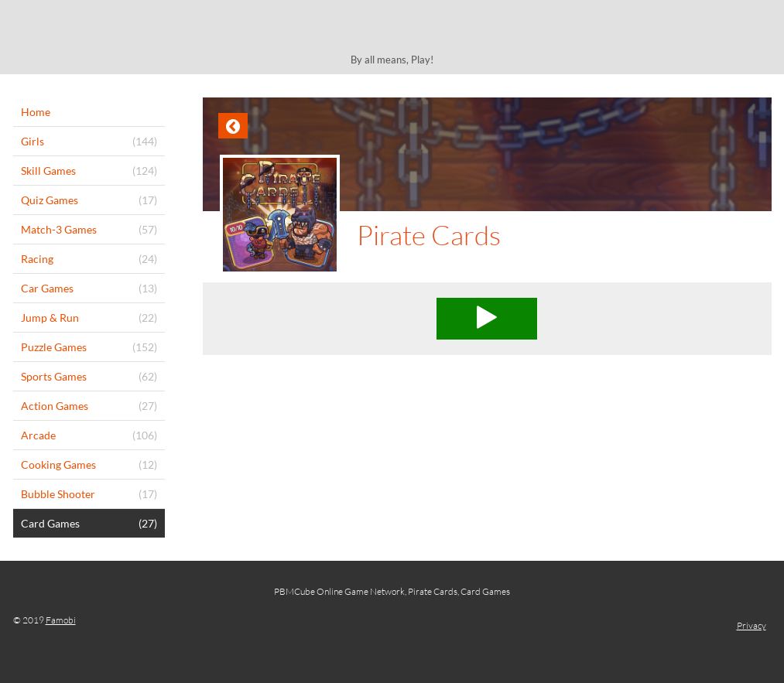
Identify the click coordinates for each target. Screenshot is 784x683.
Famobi (61, 620)
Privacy (751, 625)
